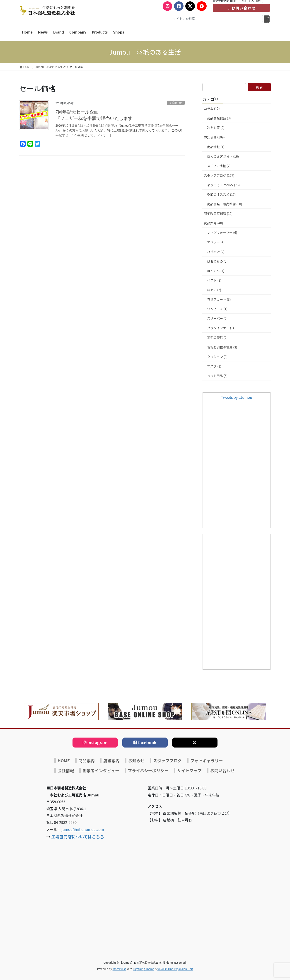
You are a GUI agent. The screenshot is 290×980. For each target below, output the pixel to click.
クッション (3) (217, 357)
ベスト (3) (214, 280)
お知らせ (176, 103)
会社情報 (66, 770)
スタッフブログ (167, 760)
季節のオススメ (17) (221, 194)
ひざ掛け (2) (216, 252)
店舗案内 (111, 760)
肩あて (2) (214, 290)
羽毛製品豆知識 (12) (218, 213)
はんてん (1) (216, 271)
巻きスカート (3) (219, 299)
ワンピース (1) (217, 309)
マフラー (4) (216, 242)
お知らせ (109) (214, 137)
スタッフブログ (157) (219, 175)
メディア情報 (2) (219, 166)
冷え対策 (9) (216, 128)
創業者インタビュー (101, 770)
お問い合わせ (241, 8)
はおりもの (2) (217, 261)
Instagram (97, 742)
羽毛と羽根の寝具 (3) (222, 347)
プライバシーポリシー (148, 770)
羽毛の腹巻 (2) (217, 337)
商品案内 (87, 760)
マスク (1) (214, 366)
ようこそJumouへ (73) (223, 185)
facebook (147, 742)
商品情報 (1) (216, 147)
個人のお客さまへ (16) (223, 156)
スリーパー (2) (217, 318)
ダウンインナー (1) (220, 328)
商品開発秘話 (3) (219, 118)
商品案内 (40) (213, 223)
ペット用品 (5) (217, 376)
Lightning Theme (144, 969)
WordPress (119, 969)
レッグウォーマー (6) (222, 232)
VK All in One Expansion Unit (175, 969)
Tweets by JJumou (237, 397)
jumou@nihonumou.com (83, 829)
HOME (64, 760)
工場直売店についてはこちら (78, 837)
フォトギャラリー (207, 760)
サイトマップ (189, 770)
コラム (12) (212, 109)
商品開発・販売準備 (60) (225, 204)
